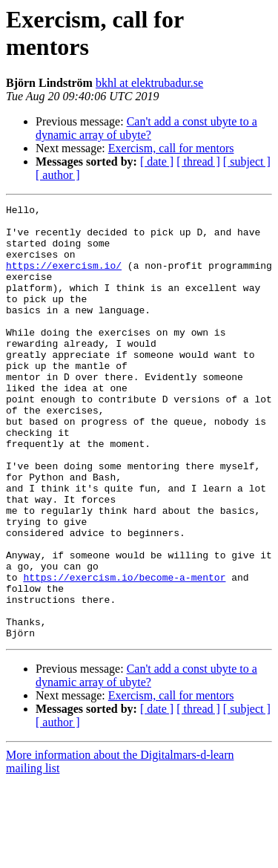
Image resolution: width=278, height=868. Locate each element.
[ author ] (58, 175)
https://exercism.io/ (64, 278)
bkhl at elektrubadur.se (149, 83)
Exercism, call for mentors (171, 148)
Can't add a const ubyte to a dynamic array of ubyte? (146, 128)
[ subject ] (247, 161)
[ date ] (157, 161)
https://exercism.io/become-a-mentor (124, 653)
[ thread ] (198, 161)
